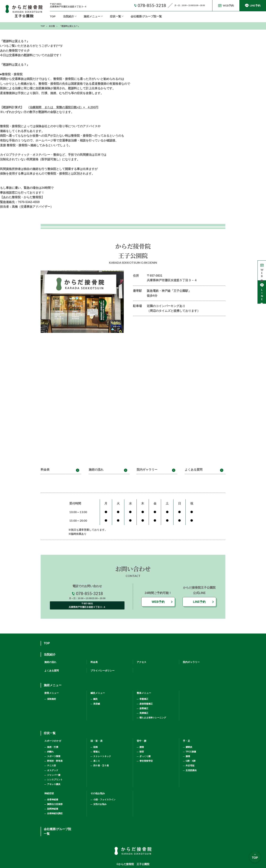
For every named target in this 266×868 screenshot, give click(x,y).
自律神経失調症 (55, 813)
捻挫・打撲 (53, 747)
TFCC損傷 (191, 752)
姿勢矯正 (144, 708)
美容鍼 (97, 704)
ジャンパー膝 (54, 775)
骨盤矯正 (144, 699)
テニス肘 (52, 766)
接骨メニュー (52, 693)
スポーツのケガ (53, 741)
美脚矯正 (144, 713)
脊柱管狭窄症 (146, 761)
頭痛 (96, 747)
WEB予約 (158, 602)
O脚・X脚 (191, 761)
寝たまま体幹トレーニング (153, 718)
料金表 (45, 470)
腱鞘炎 (189, 747)
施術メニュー (53, 685)
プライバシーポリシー (103, 671)
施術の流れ (96, 470)
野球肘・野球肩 (55, 761)
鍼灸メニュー (98, 693)
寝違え (97, 752)
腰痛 (142, 747)
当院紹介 (69, 16)
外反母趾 (190, 766)
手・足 (186, 741)
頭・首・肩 (97, 741)
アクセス (141, 662)
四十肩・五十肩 (101, 766)
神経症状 (49, 793)
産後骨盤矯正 (146, 704)
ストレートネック (102, 756)
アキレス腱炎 (54, 784)
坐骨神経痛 (53, 800)
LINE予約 (199, 602)
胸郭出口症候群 (55, 804)
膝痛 (188, 756)
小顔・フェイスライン (104, 800)
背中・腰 (141, 741)
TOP (53, 16)
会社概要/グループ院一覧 (146, 16)
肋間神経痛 (53, 809)
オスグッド (53, 770)
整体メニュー (144, 693)
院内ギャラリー (147, 470)
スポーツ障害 (54, 756)
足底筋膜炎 (191, 770)
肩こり (97, 761)
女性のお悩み (100, 804)
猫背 (142, 752)
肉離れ (50, 752)
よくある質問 (194, 470)
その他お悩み (98, 793)
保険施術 (52, 699)
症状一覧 (115, 16)
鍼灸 (96, 699)
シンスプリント (55, 780)
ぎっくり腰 (145, 756)
